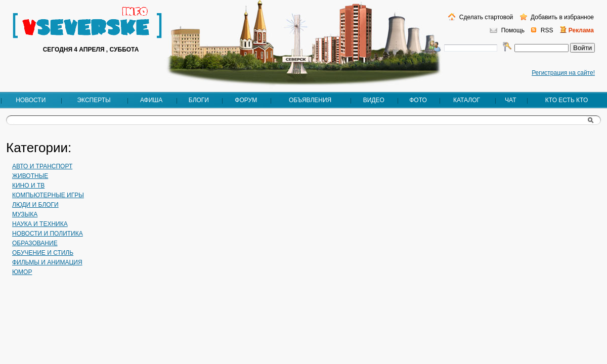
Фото (418, 100)
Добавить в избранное (561, 17)
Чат (510, 100)
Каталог (467, 100)
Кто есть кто (567, 100)
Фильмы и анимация (47, 262)
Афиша (151, 100)
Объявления (310, 100)
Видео (374, 100)
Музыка (25, 214)
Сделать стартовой (485, 17)
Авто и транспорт (42, 166)
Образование (35, 243)
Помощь (513, 30)
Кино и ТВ (28, 186)
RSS (547, 30)
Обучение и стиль (43, 253)
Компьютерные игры (48, 195)
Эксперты (94, 100)
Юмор (22, 272)
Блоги (199, 100)
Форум (246, 100)
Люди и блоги (35, 205)
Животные (30, 176)
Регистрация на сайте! (563, 73)
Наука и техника (40, 224)
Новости (31, 100)
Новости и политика (48, 234)
